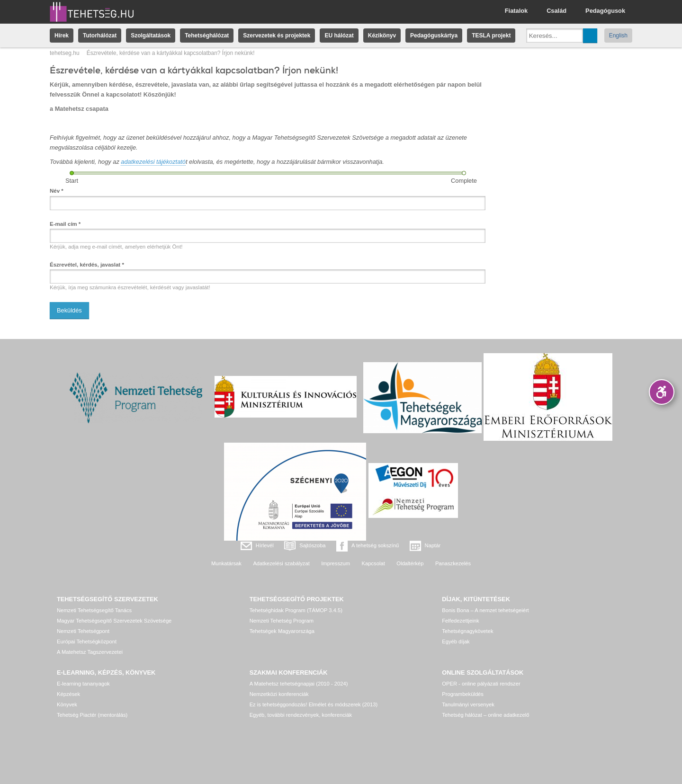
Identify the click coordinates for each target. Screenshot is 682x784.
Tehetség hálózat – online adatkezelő (485, 715)
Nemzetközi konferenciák (279, 694)
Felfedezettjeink (460, 621)
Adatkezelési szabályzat (281, 563)
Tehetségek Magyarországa (282, 631)
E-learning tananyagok (83, 684)
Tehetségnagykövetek (467, 631)
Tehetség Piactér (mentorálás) (92, 715)
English (618, 36)
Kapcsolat (373, 563)
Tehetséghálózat (207, 36)
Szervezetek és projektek (277, 36)
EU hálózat (339, 36)
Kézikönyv (382, 36)
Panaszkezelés (453, 563)
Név (57, 191)
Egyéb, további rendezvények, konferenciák (301, 715)
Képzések (68, 694)
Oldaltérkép (410, 563)
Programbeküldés (463, 694)
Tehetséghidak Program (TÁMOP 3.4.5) (296, 610)
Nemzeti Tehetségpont (83, 631)
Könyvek (67, 704)
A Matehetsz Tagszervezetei (90, 652)
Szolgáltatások (151, 36)
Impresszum (336, 563)
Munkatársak (226, 563)
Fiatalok (516, 11)
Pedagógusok (605, 11)
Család (556, 11)
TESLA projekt (491, 36)
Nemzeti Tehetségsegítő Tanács (94, 610)
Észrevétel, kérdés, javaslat (87, 265)
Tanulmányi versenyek (468, 704)
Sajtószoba (312, 545)
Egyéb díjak (456, 641)
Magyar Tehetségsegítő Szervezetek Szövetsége (114, 621)
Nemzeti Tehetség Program (282, 621)
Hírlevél (265, 545)
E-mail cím (65, 224)
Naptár (433, 545)
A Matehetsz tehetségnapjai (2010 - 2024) (299, 684)
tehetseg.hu (65, 53)
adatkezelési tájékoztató (153, 162)
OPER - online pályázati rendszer (481, 684)
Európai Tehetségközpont (87, 641)
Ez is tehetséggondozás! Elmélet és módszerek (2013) (314, 704)
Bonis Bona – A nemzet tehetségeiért (485, 610)
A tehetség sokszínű (375, 545)
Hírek (62, 36)
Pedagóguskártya (434, 36)
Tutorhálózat (100, 36)
